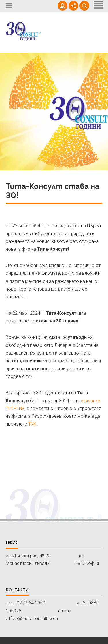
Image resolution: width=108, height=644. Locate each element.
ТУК (32, 424)
